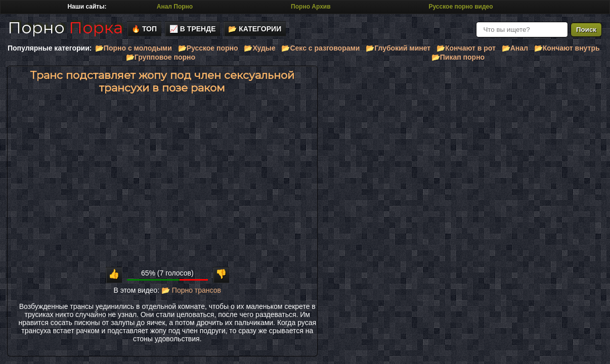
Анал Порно (175, 7)
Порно (65, 28)
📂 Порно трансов (191, 290)
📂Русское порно (208, 48)
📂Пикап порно (458, 57)
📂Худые (259, 48)
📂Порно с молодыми (134, 48)
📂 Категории (255, 29)
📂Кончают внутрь (567, 48)
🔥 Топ (144, 29)
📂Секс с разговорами (320, 48)
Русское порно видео (461, 7)
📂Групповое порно (161, 57)
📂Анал (515, 48)
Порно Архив (311, 7)
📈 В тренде (193, 29)
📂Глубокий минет (398, 48)
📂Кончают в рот (466, 48)
